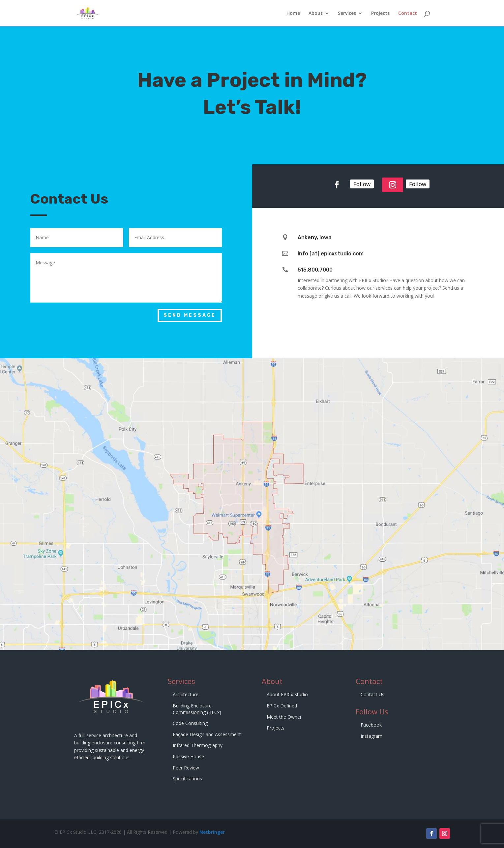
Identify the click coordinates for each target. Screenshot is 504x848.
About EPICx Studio (287, 694)
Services (347, 14)
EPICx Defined (282, 706)
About (316, 14)
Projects (380, 14)
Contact (408, 14)
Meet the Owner (284, 717)
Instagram (371, 736)
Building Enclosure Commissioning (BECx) (197, 709)
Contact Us (372, 694)
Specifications (187, 779)
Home (293, 14)
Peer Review (186, 768)
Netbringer (212, 832)
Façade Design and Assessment (207, 734)
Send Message (190, 315)
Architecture (186, 694)
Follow (362, 182)
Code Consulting (190, 723)
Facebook (371, 725)
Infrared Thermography (198, 745)
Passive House (188, 756)
